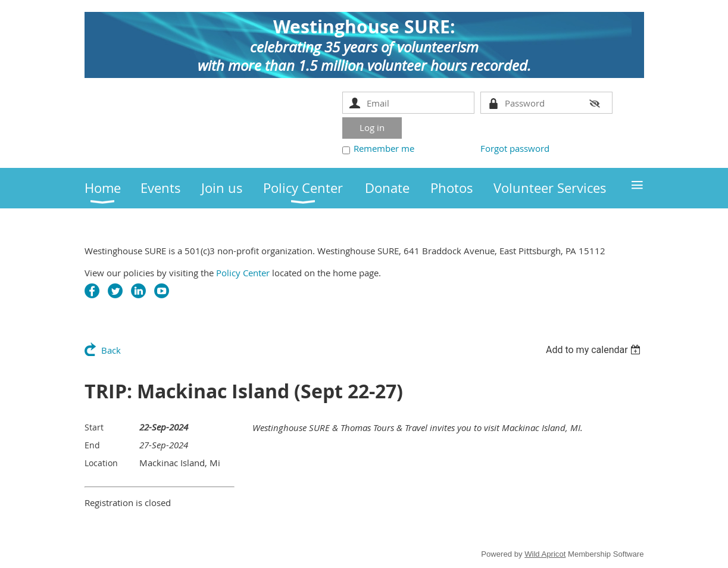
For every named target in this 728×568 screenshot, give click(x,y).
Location (101, 463)
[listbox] (595, 350)
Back (111, 350)
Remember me (384, 148)
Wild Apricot (545, 554)
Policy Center (243, 273)
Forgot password (515, 148)
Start (94, 427)
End (92, 445)
